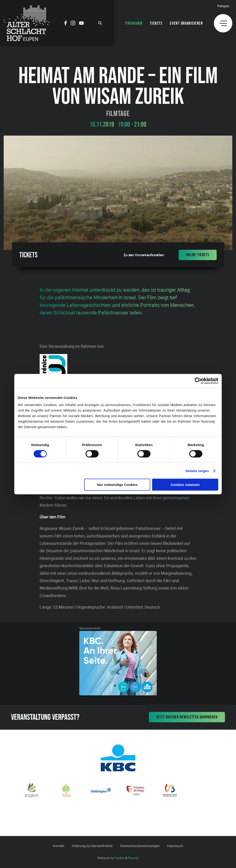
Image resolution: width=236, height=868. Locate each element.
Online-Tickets (198, 255)
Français (223, 6)
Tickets (156, 23)
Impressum (175, 846)
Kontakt (59, 846)
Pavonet (133, 858)
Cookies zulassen (185, 485)
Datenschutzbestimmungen (140, 846)
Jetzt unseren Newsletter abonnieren (187, 717)
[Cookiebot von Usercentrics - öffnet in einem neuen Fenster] (198, 381)
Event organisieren (186, 23)
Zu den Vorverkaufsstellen (144, 255)
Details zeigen (197, 471)
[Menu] (223, 23)
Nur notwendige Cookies (117, 485)
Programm (134, 23)
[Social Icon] (66, 24)
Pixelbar (119, 858)
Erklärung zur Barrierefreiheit (92, 846)
